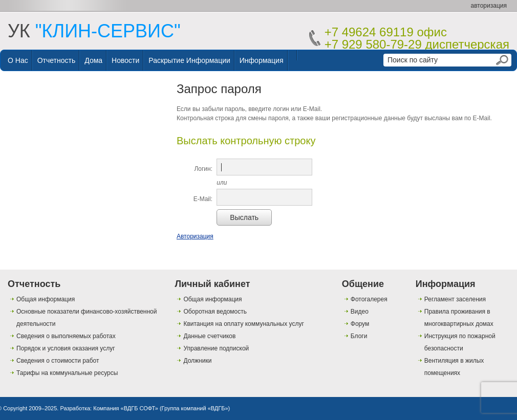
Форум (360, 324)
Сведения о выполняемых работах (66, 336)
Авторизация (195, 236)
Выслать (244, 217)
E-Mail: (203, 199)
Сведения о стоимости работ (58, 361)
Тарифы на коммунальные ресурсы (67, 373)
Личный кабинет (212, 284)
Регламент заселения (455, 299)
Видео (360, 312)
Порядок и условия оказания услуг (66, 348)
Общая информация (46, 299)
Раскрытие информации (189, 60)
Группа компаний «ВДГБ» (195, 408)
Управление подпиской (216, 348)
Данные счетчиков (209, 336)
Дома (93, 60)
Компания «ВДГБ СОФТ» (126, 408)
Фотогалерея (369, 299)
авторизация (489, 6)
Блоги (359, 336)
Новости (125, 60)
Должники (197, 361)
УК (94, 31)
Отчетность (57, 60)
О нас (18, 60)
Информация (262, 60)
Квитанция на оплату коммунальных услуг (243, 324)
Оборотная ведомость (215, 312)
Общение (363, 284)
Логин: (203, 169)
